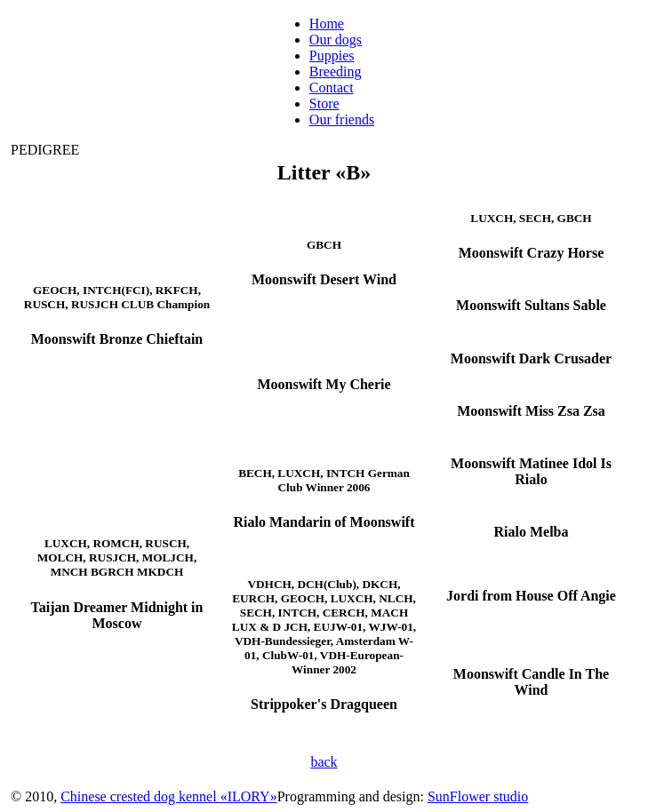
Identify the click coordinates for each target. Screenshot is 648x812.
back (324, 762)
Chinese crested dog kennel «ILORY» (169, 796)
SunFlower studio (478, 796)
